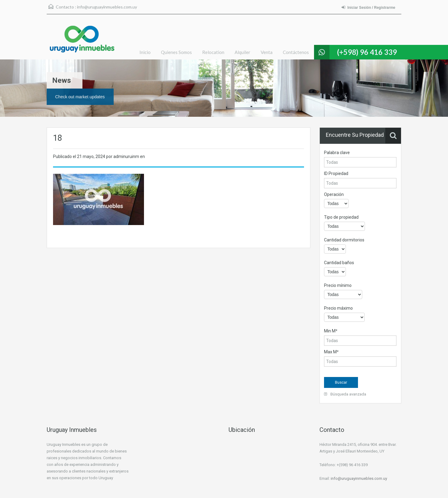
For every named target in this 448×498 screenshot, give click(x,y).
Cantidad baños (339, 263)
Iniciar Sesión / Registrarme (368, 7)
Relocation (213, 52)
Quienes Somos (176, 52)
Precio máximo (338, 308)
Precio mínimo (338, 285)
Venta (267, 52)
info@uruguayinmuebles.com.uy (107, 7)
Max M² (331, 352)
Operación (334, 194)
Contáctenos (296, 52)
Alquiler (242, 52)
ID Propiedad (336, 173)
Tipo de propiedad (341, 217)
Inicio (145, 52)
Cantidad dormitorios (344, 240)
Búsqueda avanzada (345, 394)
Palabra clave (337, 153)
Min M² (331, 331)
